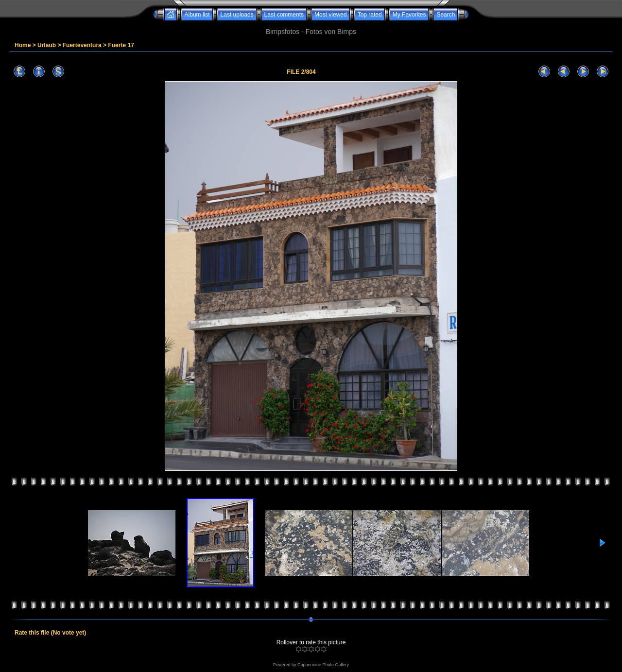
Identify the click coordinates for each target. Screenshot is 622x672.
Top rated (370, 15)
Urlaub (47, 45)
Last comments (284, 15)
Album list (197, 15)
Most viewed (331, 15)
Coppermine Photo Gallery (323, 665)
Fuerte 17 (121, 45)
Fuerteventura (82, 45)
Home (23, 45)
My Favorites (409, 15)
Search (446, 15)
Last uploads (237, 15)
